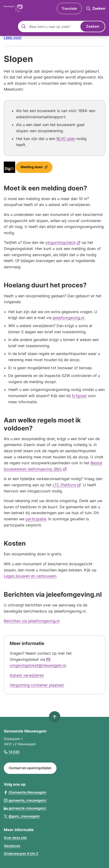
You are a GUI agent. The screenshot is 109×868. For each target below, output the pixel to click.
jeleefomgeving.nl (68, 318)
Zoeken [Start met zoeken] (93, 26)
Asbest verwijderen (27, 675)
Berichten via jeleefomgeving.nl (32, 621)
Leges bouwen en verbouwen (30, 576)
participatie (36, 519)
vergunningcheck (63, 242)
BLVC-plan (66, 139)
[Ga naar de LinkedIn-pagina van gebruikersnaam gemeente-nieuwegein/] (25, 808)
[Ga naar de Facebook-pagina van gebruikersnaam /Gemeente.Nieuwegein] (25, 792)
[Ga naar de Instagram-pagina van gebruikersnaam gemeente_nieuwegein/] (25, 800)
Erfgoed (79, 396)
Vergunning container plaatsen (37, 685)
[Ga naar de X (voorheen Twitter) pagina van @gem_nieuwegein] (22, 816)
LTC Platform (67, 485)
